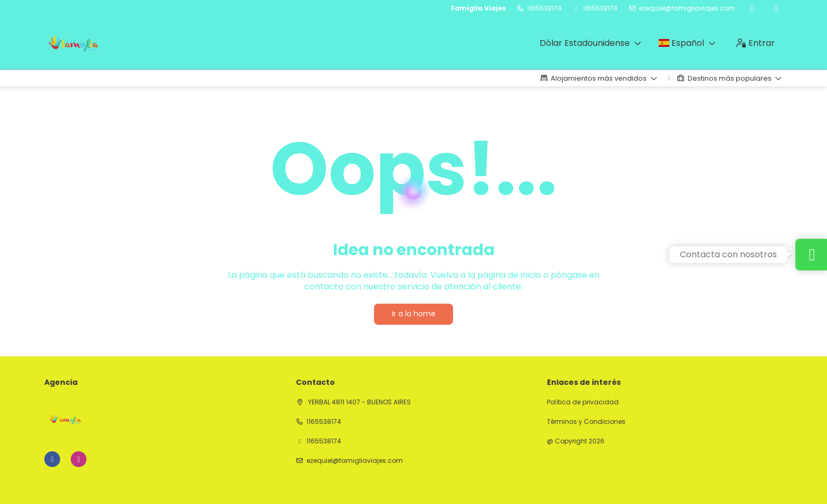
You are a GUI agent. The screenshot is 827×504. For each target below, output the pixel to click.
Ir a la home (414, 314)
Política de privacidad (583, 402)
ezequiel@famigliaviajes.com (687, 8)
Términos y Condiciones (586, 422)
